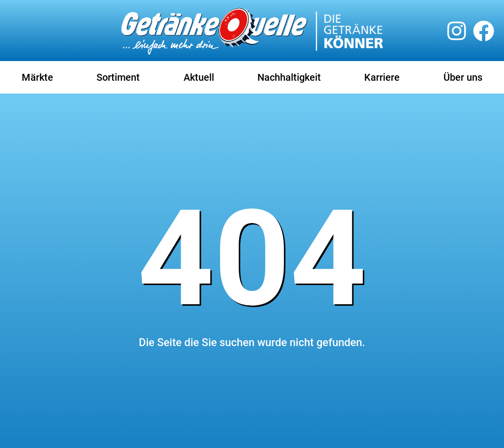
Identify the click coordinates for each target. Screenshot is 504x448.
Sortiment (118, 77)
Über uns (463, 77)
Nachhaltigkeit (289, 77)
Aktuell (199, 77)
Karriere (382, 77)
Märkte (37, 77)
